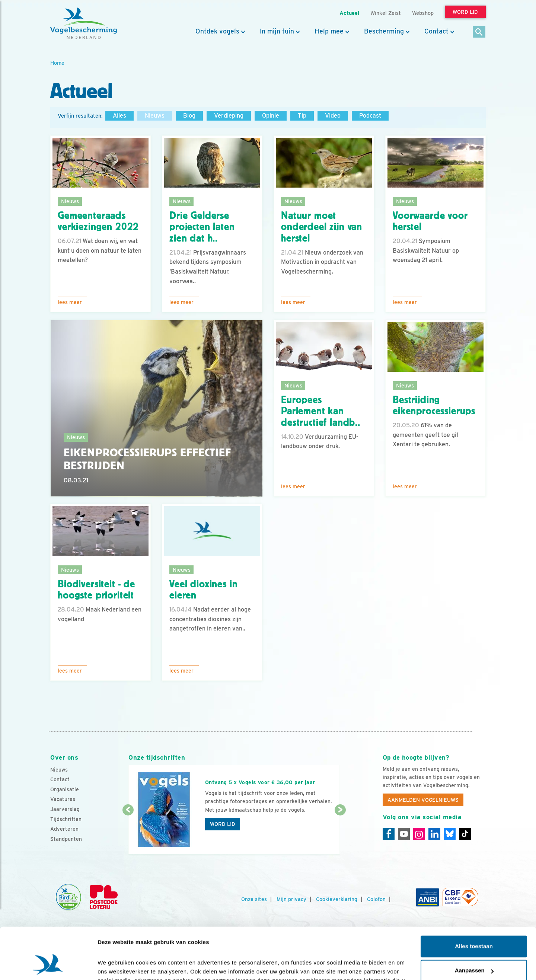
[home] (84, 23)
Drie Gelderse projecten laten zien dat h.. (202, 227)
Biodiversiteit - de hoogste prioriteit (96, 590)
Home (57, 63)
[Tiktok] (465, 834)
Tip (302, 116)
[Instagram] (419, 834)
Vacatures (63, 799)
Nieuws (155, 116)
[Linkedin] (434, 834)
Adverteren (64, 829)
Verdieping (229, 116)
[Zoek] (479, 32)
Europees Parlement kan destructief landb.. (321, 411)
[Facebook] (389, 834)
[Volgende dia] (340, 833)
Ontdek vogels (217, 31)
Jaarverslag (65, 809)
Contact (436, 31)
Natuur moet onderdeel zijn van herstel (322, 227)
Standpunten (66, 839)
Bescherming (384, 31)
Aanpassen (474, 926)
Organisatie (65, 789)
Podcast (370, 116)
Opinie (271, 116)
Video (333, 116)
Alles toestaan (474, 902)
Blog (189, 116)
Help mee (329, 31)
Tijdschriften (66, 819)
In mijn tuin (277, 31)
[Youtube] (404, 834)
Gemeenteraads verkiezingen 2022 (98, 221)
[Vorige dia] (128, 833)
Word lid (223, 824)
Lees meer (70, 302)
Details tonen (115, 965)
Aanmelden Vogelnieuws (423, 800)
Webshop (423, 13)
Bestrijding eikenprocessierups (434, 406)
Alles (119, 116)
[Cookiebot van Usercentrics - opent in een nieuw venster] (48, 965)
